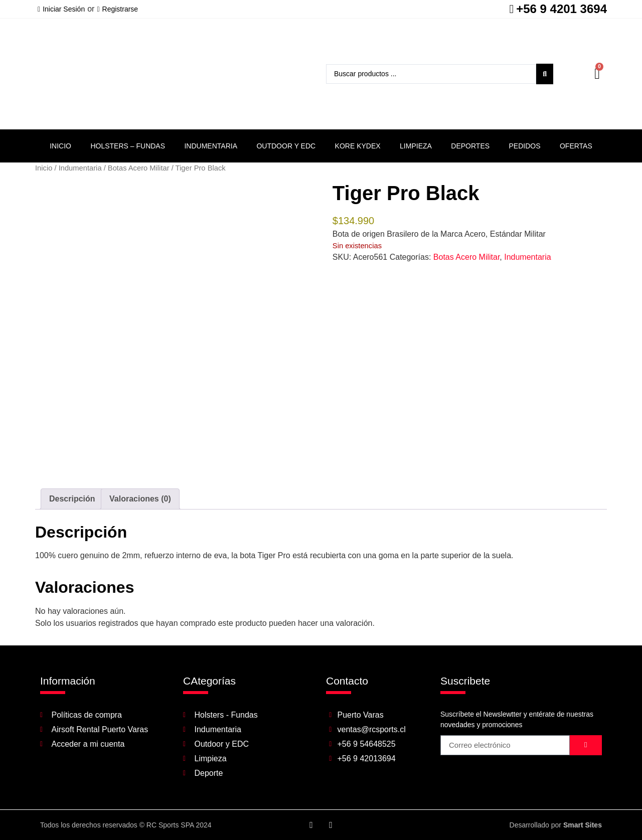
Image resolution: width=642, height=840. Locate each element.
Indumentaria (211, 146)
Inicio (60, 146)
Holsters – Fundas (128, 146)
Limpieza (416, 146)
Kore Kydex (358, 146)
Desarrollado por (556, 825)
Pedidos (525, 146)
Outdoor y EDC (286, 146)
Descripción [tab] (72, 499)
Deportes (470, 146)
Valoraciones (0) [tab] (140, 499)
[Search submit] (545, 74)
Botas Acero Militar (139, 168)
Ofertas (576, 146)
